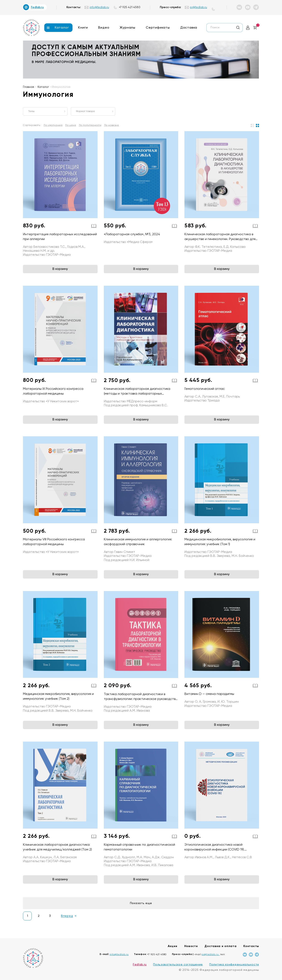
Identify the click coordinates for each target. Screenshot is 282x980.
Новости (191, 946)
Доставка (189, 28)
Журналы (128, 28)
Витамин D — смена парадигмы (209, 694)
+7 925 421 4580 (130, 7)
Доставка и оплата (220, 946)
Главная (29, 87)
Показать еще (141, 903)
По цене (71, 125)
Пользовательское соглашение (178, 965)
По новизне (112, 125)
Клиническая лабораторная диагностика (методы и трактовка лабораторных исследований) (137, 394)
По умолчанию (53, 125)
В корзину (60, 269)
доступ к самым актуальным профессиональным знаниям (86, 51)
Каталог (62, 28)
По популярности (90, 125)
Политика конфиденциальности (234, 965)
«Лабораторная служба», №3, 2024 (132, 234)
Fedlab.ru (140, 965)
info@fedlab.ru (99, 7)
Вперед (67, 916)
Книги (83, 28)
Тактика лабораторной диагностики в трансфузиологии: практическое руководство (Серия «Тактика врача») (141, 699)
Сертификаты (158, 28)
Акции (173, 946)
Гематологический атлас (205, 389)
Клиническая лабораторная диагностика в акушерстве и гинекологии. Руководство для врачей (220, 239)
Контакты (251, 946)
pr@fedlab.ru (198, 7)
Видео (104, 28)
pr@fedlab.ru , (211, 955)
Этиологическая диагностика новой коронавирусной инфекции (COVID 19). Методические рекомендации (215, 850)
